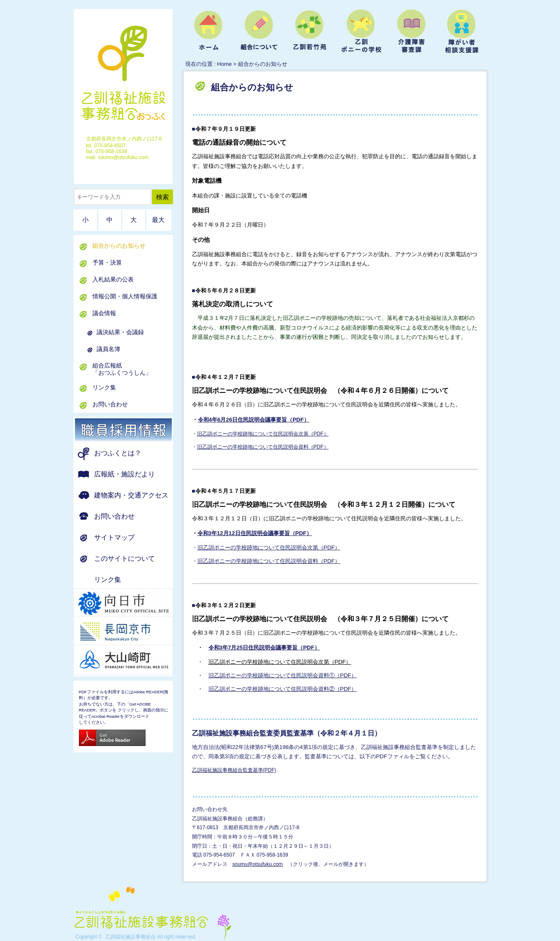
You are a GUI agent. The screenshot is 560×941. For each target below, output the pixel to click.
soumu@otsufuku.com (258, 864)
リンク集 (104, 387)
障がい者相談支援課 (462, 32)
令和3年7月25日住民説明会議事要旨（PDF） (264, 648)
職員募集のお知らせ (134, 430)
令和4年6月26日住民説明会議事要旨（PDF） (254, 420)
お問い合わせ (110, 404)
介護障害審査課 (411, 32)
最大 (158, 220)
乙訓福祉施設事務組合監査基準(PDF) (234, 770)
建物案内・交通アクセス (131, 495)
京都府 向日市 (134, 603)
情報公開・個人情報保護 (125, 296)
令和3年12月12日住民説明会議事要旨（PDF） (255, 533)
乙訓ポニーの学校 (360, 32)
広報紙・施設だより (124, 474)
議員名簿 (108, 349)
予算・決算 (107, 262)
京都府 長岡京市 (134, 632)
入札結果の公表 (113, 279)
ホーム (208, 32)
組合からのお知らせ (119, 246)
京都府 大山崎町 (134, 660)
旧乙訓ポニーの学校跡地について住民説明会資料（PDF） (263, 447)
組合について (259, 32)
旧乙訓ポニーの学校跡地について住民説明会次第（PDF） (263, 434)
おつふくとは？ (118, 453)
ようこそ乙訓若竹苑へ (310, 32)
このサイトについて (124, 558)
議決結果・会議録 (120, 332)
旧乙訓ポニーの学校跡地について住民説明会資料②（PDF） (283, 689)
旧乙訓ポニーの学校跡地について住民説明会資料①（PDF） (283, 675)
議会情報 (104, 313)
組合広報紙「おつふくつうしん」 (122, 369)
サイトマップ (114, 537)
